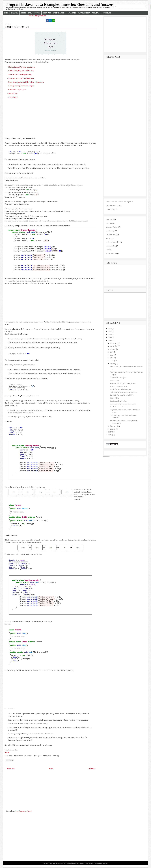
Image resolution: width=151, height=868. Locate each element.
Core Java (15, 13)
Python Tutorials (111, 253)
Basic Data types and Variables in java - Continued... (26, 82)
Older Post (92, 769)
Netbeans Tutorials (112, 242)
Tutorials (109, 223)
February (114, 426)
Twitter (28, 756)
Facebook (18, 756)
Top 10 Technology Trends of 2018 (122, 395)
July (112, 352)
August (113, 349)
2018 (110, 340)
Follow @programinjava (38, 16)
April (112, 361)
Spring (23, 13)
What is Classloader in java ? (120, 386)
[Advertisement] (50, 122)
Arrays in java (13, 97)
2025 (110, 329)
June (112, 355)
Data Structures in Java (114, 206)
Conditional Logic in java (17, 90)
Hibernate (47, 13)
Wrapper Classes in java (17, 27)
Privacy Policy (84, 13)
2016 (110, 435)
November (114, 343)
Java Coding (110, 231)
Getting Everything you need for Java (21, 71)
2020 (110, 334)
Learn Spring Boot (112, 209)
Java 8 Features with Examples (120, 389)
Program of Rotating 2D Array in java (123, 383)
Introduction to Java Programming (20, 75)
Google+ (37, 756)
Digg (56, 756)
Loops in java (13, 93)
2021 (110, 332)
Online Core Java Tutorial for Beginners (119, 202)
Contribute (106, 13)
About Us (96, 13)
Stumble (47, 756)
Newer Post (11, 769)
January (113, 429)
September (114, 346)
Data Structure (111, 235)
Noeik (7, 752)
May (112, 358)
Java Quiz (72, 13)
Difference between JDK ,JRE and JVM (123, 392)
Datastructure (34, 13)
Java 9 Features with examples (120, 407)
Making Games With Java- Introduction (22, 67)
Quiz (107, 250)
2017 (110, 432)
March (113, 364)
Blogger (105, 863)
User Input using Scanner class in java (21, 86)
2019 (110, 337)
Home (6, 13)
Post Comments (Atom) (23, 811)
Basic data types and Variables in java (21, 78)
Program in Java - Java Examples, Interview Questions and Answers (60, 5)
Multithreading (111, 246)
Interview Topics (60, 13)
